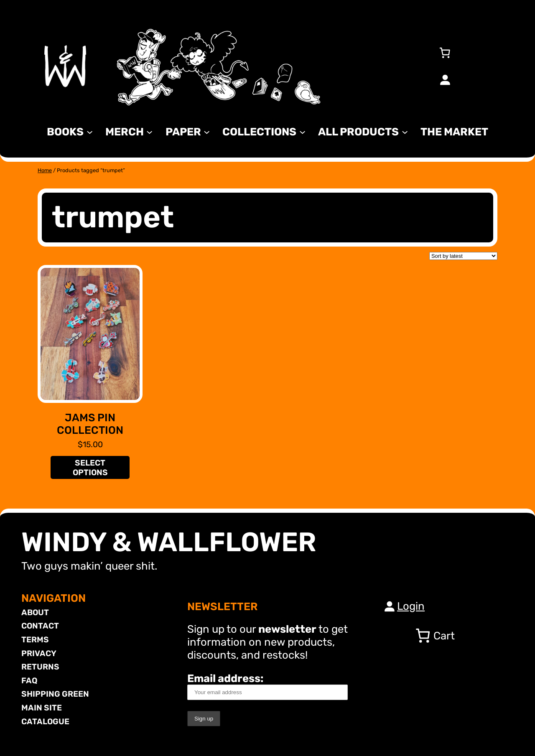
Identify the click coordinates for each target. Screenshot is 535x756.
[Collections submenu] (302, 131)
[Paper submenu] (207, 131)
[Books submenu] (90, 131)
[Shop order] (463, 256)
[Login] (445, 79)
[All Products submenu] (405, 131)
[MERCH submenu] (149, 131)
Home (45, 170)
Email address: (267, 686)
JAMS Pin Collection (90, 424)
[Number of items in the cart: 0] (445, 53)
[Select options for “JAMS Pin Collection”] (90, 467)
